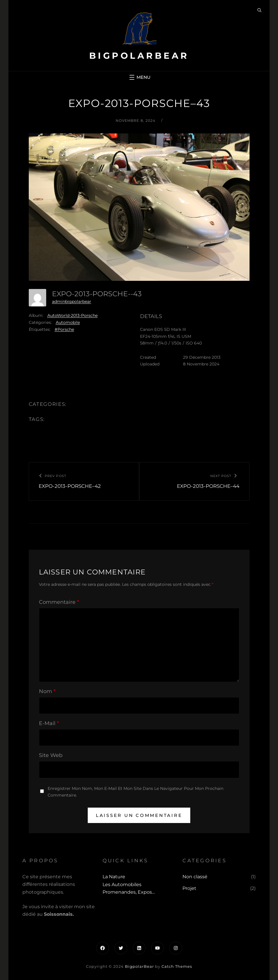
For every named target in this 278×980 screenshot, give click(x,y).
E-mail (49, 723)
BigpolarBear (139, 56)
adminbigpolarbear (72, 301)
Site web (51, 755)
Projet (189, 888)
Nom (47, 691)
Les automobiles (122, 885)
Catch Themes (177, 966)
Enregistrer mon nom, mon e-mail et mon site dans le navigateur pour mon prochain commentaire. (136, 792)
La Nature (114, 877)
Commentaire (59, 602)
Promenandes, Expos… (129, 892)
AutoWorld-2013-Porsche (72, 315)
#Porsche (64, 329)
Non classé (195, 877)
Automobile (68, 322)
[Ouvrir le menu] (139, 77)
